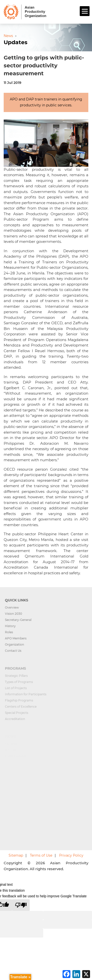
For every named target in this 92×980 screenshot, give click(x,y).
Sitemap (16, 855)
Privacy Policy (71, 855)
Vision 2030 (13, 616)
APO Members (16, 640)
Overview (12, 609)
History (10, 628)
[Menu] (85, 11)
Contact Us (13, 653)
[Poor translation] (21, 905)
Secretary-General (18, 622)
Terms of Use (41, 855)
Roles (9, 634)
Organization (14, 646)
